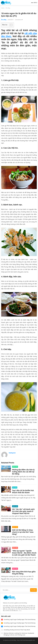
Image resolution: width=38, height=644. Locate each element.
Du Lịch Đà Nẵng (12, 640)
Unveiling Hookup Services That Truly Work (17, 630)
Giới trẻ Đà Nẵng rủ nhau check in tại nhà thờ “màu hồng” (23, 532)
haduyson (12, 453)
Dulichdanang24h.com (29, 640)
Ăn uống (8, 8)
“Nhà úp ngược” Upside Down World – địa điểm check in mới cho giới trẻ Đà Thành (24, 553)
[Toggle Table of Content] (10, 25)
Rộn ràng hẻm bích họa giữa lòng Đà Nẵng (24, 573)
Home (3, 8)
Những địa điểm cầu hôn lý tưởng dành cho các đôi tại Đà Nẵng (23, 472)
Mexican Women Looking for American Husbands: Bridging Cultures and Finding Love (19, 634)
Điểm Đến (15, 467)
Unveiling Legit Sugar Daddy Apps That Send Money (20, 619)
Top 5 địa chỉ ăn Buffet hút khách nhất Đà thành (23, 491)
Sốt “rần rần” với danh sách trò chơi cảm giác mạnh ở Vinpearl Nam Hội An (23, 511)
